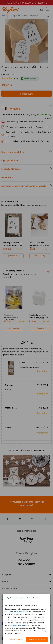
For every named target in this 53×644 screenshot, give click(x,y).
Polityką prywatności (20, 612)
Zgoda (9, 598)
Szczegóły (19, 598)
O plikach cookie (33, 598)
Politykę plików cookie (18, 625)
